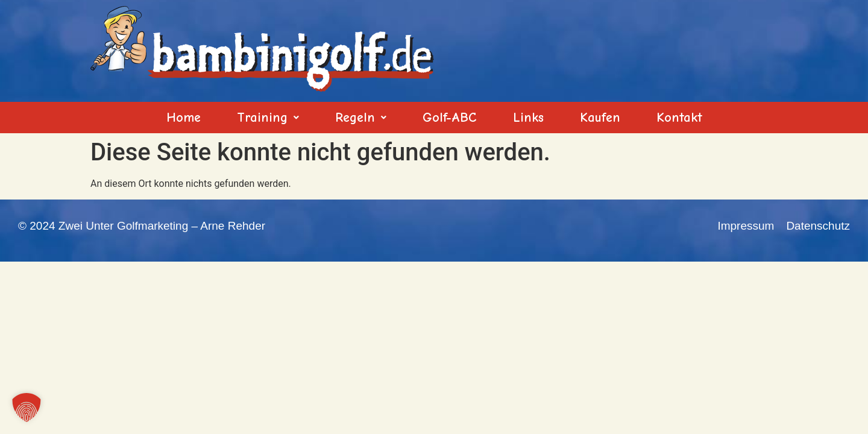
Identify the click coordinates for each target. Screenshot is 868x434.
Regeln (361, 118)
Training (268, 118)
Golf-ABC (450, 118)
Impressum (746, 226)
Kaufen (600, 118)
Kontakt (679, 118)
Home (184, 118)
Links (528, 118)
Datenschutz (818, 226)
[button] (268, 118)
